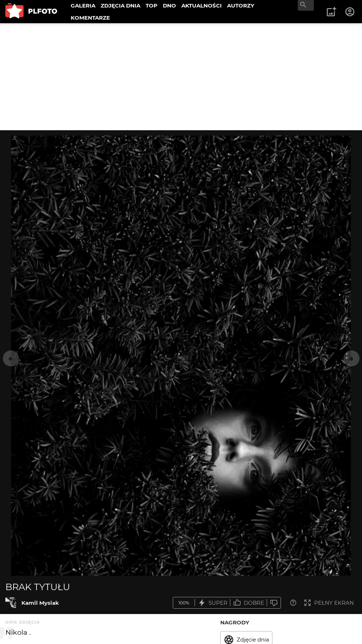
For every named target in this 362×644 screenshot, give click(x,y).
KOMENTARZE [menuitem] (90, 18)
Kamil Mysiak (40, 603)
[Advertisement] (181, 77)
